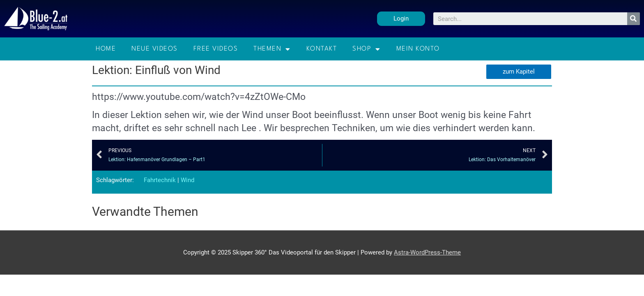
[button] (401, 19)
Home (106, 49)
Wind (187, 180)
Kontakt (322, 49)
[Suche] (634, 19)
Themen (272, 49)
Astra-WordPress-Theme (427, 252)
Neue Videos (155, 49)
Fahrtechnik (160, 180)
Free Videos (216, 49)
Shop (367, 49)
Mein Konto (418, 49)
